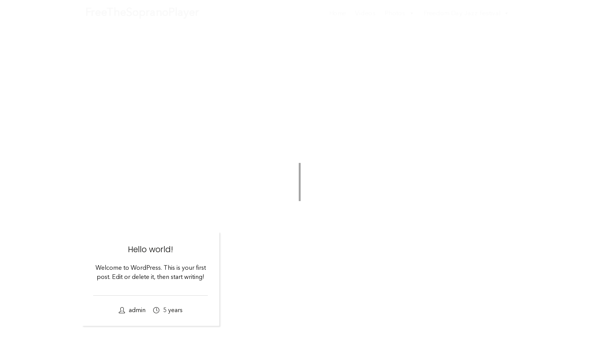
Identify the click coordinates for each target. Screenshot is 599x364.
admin (132, 310)
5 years (168, 310)
